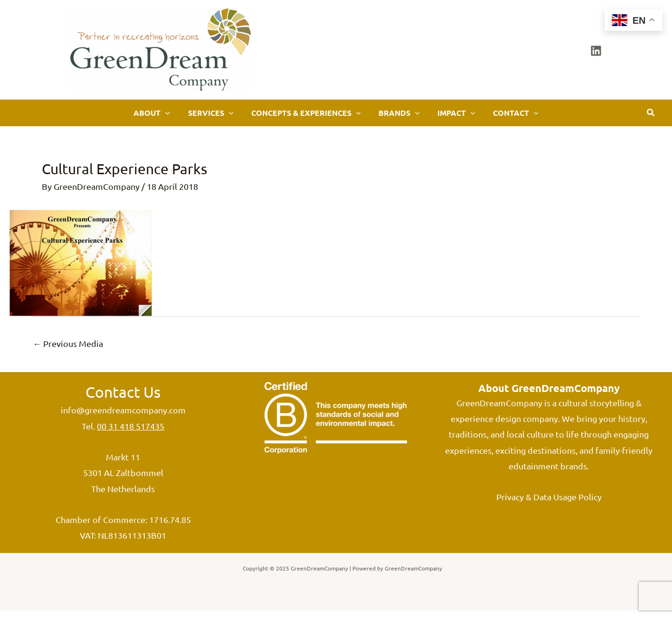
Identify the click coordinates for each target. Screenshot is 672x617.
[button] (651, 117)
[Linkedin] (596, 51)
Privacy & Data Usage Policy (549, 504)
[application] (198, 116)
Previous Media (68, 350)
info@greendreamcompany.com (123, 417)
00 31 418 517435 (131, 433)
